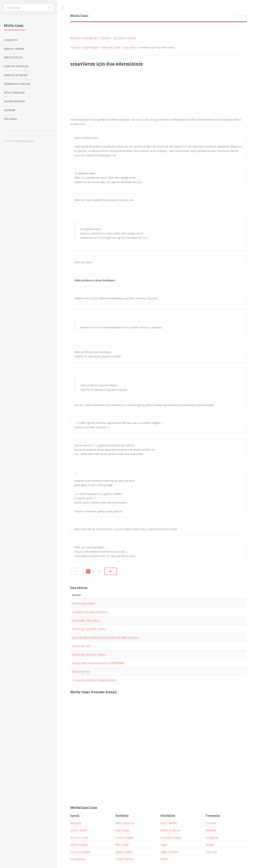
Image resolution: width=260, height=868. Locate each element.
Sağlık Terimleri (170, 852)
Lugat (164, 845)
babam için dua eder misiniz (89, 654)
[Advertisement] (118, 94)
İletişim (132, 38)
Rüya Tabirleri (169, 823)
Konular (105, 38)
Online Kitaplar (79, 845)
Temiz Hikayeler (125, 837)
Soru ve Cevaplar (80, 852)
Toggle (63, 7)
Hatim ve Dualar (111, 47)
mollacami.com (26, 141)
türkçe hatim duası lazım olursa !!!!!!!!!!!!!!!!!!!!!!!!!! (98, 663)
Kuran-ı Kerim (79, 830)
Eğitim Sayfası (124, 852)
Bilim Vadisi (122, 845)
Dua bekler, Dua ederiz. (86, 620)
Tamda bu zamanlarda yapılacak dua (94, 680)
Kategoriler (91, 38)
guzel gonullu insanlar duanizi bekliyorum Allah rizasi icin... (106, 637)
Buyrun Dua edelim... (84, 603)
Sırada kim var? (81, 646)
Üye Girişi (119, 38)
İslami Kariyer (78, 859)
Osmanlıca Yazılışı (171, 837)
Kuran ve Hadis (79, 837)
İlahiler (164, 859)
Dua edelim (130, 47)
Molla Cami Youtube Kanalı (94, 692)
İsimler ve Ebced (170, 830)
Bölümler (76, 38)
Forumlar (76, 47)
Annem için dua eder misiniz (89, 629)
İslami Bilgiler (91, 47)
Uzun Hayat (122, 830)
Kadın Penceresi (125, 823)
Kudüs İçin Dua (81, 671)
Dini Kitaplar (13, 57)
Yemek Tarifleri (125, 859)
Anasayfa (76, 823)
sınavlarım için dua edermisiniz (90, 612)
